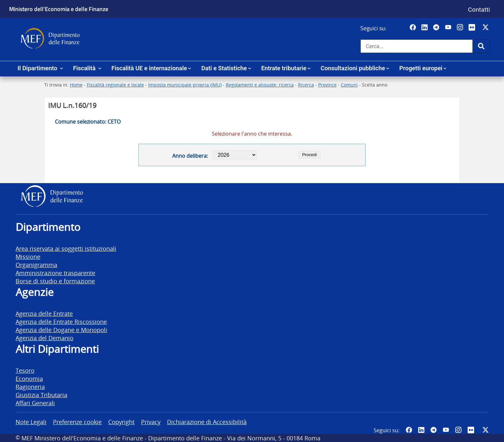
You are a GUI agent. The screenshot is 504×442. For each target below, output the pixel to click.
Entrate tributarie (284, 68)
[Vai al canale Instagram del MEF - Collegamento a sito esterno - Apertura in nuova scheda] (461, 28)
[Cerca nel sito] (417, 46)
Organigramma (36, 265)
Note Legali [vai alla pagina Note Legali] (31, 422)
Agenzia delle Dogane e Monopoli (61, 330)
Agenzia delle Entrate (44, 313)
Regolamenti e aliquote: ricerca (260, 85)
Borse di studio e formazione (55, 281)
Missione (28, 256)
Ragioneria (30, 387)
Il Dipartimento (38, 68)
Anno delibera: (190, 156)
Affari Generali (35, 403)
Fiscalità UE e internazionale (149, 68)
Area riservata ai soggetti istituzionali (66, 248)
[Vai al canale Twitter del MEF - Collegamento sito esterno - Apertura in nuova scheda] (486, 28)
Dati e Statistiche (224, 68)
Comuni (349, 85)
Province (327, 85)
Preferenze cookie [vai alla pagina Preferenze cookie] (77, 422)
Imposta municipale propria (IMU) (185, 85)
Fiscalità (85, 68)
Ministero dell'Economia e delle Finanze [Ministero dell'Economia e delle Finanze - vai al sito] (59, 9)
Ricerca (306, 85)
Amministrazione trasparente (55, 273)
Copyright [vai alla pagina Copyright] (121, 422)
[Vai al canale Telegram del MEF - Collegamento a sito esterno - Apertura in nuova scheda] (437, 28)
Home (76, 85)
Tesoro (25, 370)
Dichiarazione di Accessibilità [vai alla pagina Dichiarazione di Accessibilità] (207, 422)
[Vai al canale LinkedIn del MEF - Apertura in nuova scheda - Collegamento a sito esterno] (425, 28)
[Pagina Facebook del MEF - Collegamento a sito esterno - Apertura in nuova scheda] (414, 28)
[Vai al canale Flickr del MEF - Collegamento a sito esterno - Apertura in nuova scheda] (473, 28)
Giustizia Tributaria (41, 395)
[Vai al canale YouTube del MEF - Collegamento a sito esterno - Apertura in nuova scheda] (449, 28)
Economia (29, 378)
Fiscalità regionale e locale (115, 85)
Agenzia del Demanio (45, 338)
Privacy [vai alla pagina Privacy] (151, 422)
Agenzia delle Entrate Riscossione (61, 321)
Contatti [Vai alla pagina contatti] (479, 10)
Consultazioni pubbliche (353, 68)
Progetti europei (421, 68)
